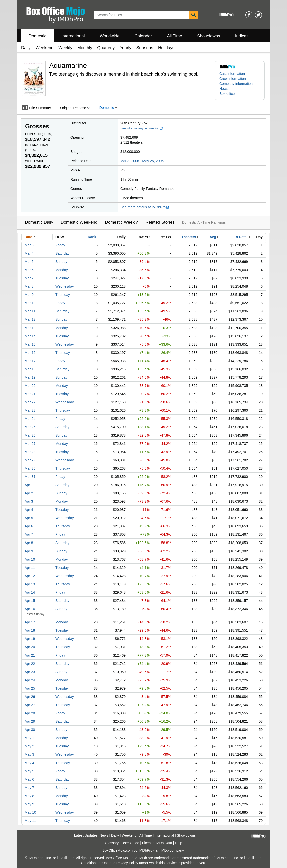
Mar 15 (30, 344)
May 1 (29, 738)
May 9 (29, 804)
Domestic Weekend (79, 222)
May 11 (30, 821)
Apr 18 (30, 630)
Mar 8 (29, 286)
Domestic (37, 36)
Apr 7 (29, 534)
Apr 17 (30, 622)
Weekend (45, 48)
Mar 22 (30, 402)
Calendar (143, 36)
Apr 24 (30, 680)
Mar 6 (29, 270)
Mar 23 (30, 410)
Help (178, 843)
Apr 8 (29, 543)
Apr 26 (30, 697)
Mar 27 (30, 444)
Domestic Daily (39, 222)
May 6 (29, 779)
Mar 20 (30, 386)
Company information (236, 84)
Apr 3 (29, 501)
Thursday (63, 295)
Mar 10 (30, 303)
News (224, 89)
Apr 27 (30, 705)
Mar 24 (30, 419)
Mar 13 (30, 328)
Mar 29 (30, 460)
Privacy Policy (127, 863)
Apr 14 (30, 592)
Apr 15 (30, 601)
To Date (240, 237)
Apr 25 (30, 688)
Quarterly (106, 48)
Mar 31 (30, 477)
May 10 (30, 812)
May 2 (29, 746)
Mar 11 (30, 311)
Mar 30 (30, 468)
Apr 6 (29, 526)
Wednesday (65, 286)
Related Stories (160, 222)
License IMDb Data (157, 843)
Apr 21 (30, 655)
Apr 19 (30, 639)
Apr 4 (29, 510)
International (73, 36)
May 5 (29, 771)
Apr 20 (30, 647)
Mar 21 (30, 394)
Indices (242, 36)
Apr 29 (30, 721)
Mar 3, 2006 (130, 161)
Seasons (145, 48)
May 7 (29, 788)
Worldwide (110, 36)
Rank (92, 237)
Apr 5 (29, 518)
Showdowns (209, 36)
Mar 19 (30, 377)
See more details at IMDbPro (145, 207)
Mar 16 (30, 353)
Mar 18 (30, 369)
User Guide (131, 843)
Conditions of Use (95, 863)
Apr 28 (30, 713)
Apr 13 (30, 584)
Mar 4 (29, 253)
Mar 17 (30, 361)
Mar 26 (30, 435)
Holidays (166, 48)
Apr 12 (30, 576)
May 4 (29, 763)
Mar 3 (29, 245)
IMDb (164, 850)
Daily (26, 48)
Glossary (112, 843)
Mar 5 (29, 262)
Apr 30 (30, 730)
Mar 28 (30, 452)
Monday (62, 270)
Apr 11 (30, 568)
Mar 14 (30, 336)
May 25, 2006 (153, 161)
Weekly (65, 48)
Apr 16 (30, 609)
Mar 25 (30, 427)
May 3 (29, 754)
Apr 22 (30, 664)
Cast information (232, 74)
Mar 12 (30, 319)
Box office (227, 94)
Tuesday (62, 278)
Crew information (233, 79)
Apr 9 (29, 551)
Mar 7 (29, 278)
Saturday (62, 253)
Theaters (189, 237)
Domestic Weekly (121, 222)
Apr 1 (29, 485)
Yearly (126, 48)
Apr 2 (29, 493)
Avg (213, 237)
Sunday (61, 262)
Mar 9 (29, 295)
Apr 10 (30, 559)
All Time (175, 36)
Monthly (85, 48)
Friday (60, 245)
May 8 (29, 796)
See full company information (142, 128)
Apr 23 (30, 672)
